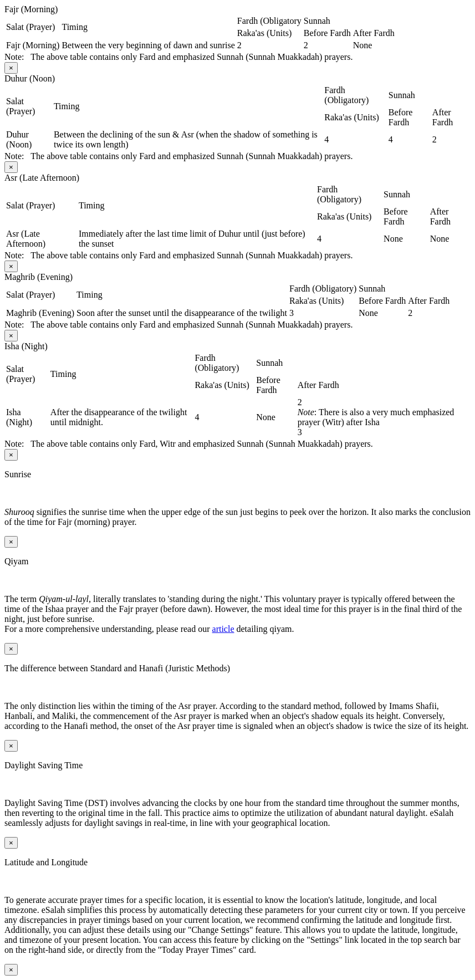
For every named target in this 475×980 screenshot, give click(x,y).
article (223, 629)
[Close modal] (11, 68)
